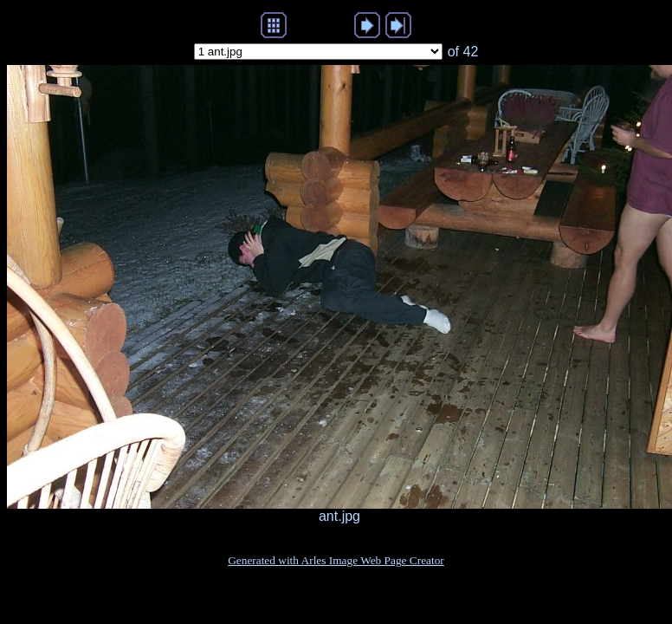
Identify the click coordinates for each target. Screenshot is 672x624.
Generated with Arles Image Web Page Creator (336, 560)
